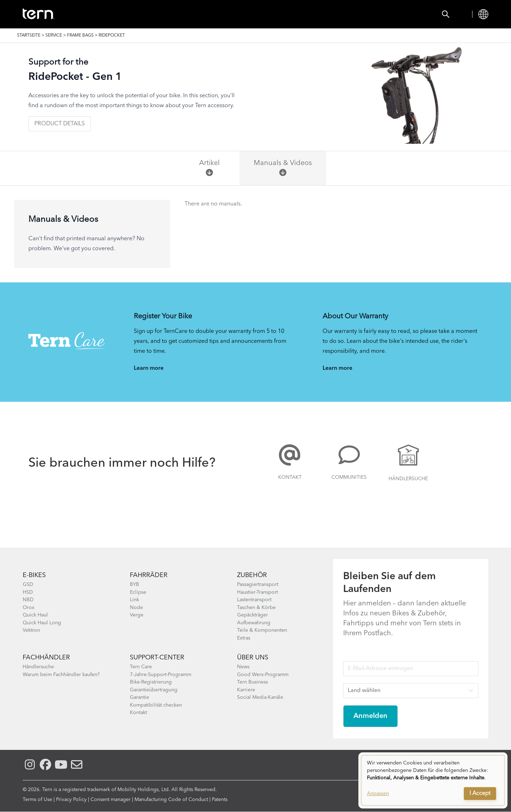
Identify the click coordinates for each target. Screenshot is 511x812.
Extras (244, 638)
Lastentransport (254, 600)
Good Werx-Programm (263, 675)
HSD (28, 592)
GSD (28, 585)
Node (136, 608)
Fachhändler (46, 658)
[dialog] (433, 780)
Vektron (31, 630)
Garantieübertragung (154, 690)
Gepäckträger (252, 615)
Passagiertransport (258, 585)
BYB (134, 585)
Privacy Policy (71, 800)
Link (134, 600)
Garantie (139, 697)
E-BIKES (34, 575)
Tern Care (141, 667)
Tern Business (252, 682)
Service (313, 14)
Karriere (246, 690)
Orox (29, 608)
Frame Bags (80, 35)
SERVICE (54, 35)
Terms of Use (37, 800)
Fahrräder (149, 575)
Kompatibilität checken (156, 705)
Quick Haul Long (42, 623)
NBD (28, 600)
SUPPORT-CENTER (157, 658)
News (243, 667)
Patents (220, 800)
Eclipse (138, 592)
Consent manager (111, 800)
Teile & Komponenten (262, 630)
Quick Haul (35, 615)
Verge (137, 615)
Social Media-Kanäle (260, 697)
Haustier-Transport (257, 592)
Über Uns (253, 658)
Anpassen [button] (378, 794)
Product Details (60, 124)
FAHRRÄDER (115, 14)
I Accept (480, 794)
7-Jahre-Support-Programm (161, 675)
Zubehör (161, 14)
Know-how (268, 14)
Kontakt (290, 477)
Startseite (29, 35)
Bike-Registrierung (151, 682)
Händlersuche (212, 14)
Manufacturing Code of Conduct (171, 800)
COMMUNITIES (349, 477)
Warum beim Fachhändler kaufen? (61, 675)
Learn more (149, 368)
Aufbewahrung (254, 623)
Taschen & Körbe (256, 608)
